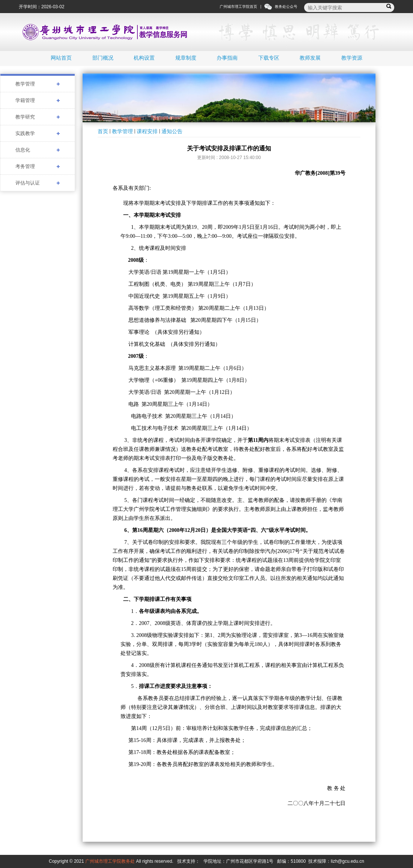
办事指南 (227, 58)
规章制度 (186, 58)
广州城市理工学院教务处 (110, 861)
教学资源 (352, 58)
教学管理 (122, 131)
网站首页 (61, 58)
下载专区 (269, 58)
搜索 (390, 7)
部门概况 (103, 58)
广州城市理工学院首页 (238, 7)
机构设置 (144, 58)
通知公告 (172, 131)
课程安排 (147, 131)
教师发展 (310, 58)
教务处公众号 (286, 7)
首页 (103, 131)
